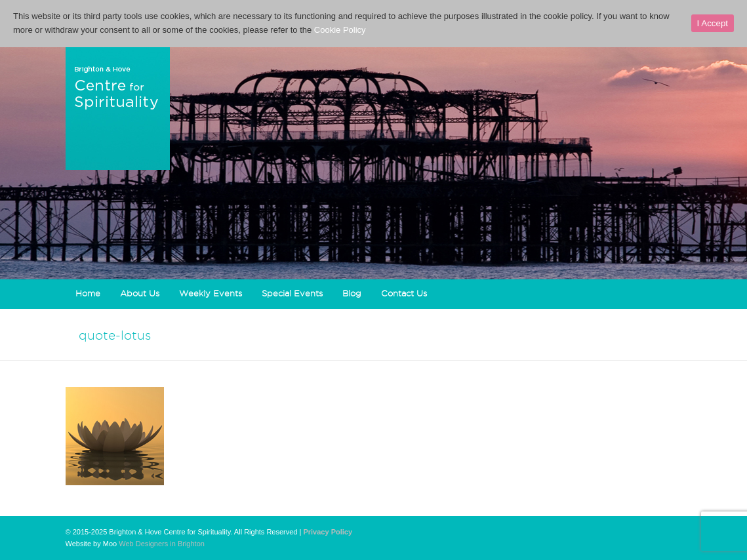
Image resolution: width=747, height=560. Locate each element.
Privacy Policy (328, 532)
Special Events (292, 293)
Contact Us (404, 293)
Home (88, 293)
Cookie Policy (340, 30)
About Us (140, 293)
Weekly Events (211, 293)
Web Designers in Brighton (162, 544)
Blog (352, 293)
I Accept (713, 23)
